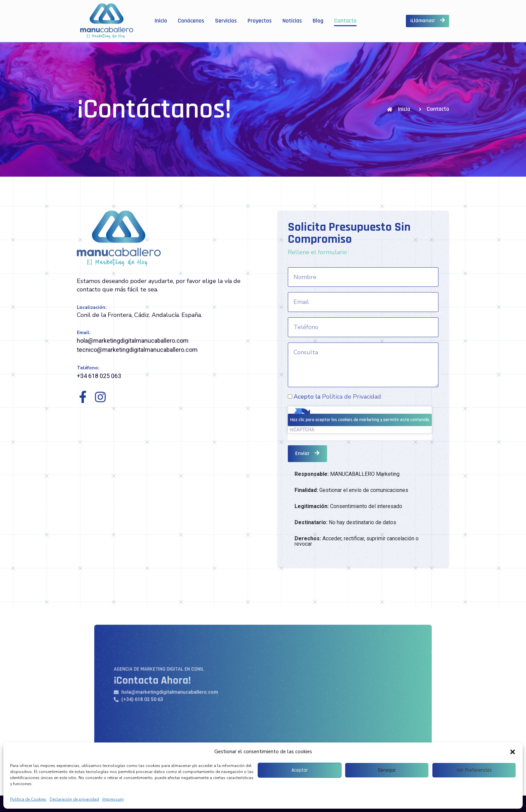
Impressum (113, 799)
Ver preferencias (474, 770)
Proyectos (260, 21)
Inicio (161, 21)
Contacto (345, 21)
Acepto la (337, 460)
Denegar (387, 770)
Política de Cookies (28, 799)
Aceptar (300, 770)
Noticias (292, 21)
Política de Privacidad (352, 460)
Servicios (226, 21)
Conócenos (191, 21)
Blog (318, 21)
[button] (513, 752)
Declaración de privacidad (74, 799)
